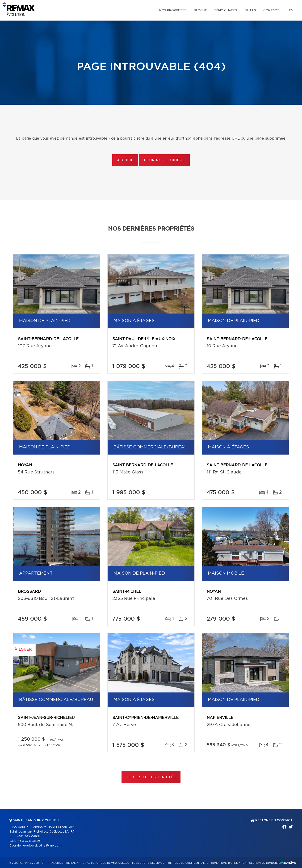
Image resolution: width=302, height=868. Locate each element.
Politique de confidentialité (188, 863)
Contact (271, 11)
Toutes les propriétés (151, 777)
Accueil (125, 160)
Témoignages (226, 11)
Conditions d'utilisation (229, 863)
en (291, 11)
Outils (250, 11)
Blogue (200, 11)
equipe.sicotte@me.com (42, 846)
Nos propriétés (173, 11)
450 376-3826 (29, 841)
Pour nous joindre (164, 160)
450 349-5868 (29, 836)
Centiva (289, 862)
